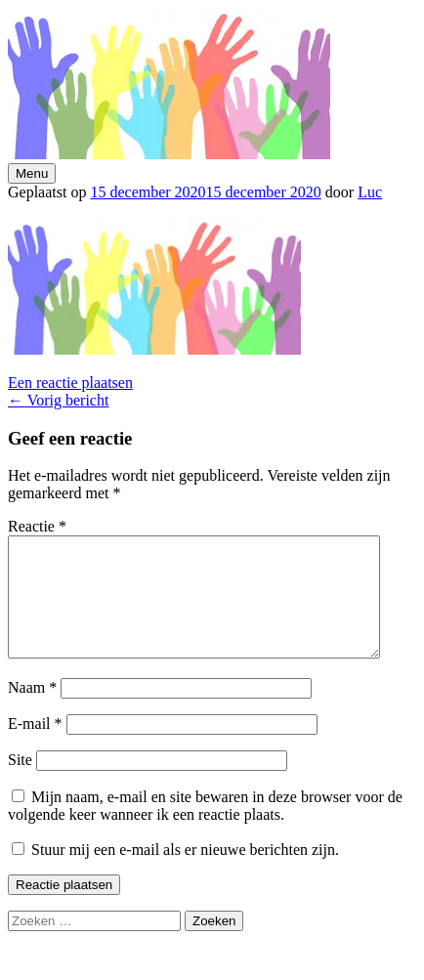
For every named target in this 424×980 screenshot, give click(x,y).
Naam (32, 711)
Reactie (37, 526)
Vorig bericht (58, 400)
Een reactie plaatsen (70, 383)
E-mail (35, 747)
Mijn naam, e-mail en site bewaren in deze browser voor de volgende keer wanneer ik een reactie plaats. (205, 829)
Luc (370, 192)
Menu (32, 173)
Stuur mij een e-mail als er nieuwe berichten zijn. (185, 873)
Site (20, 783)
